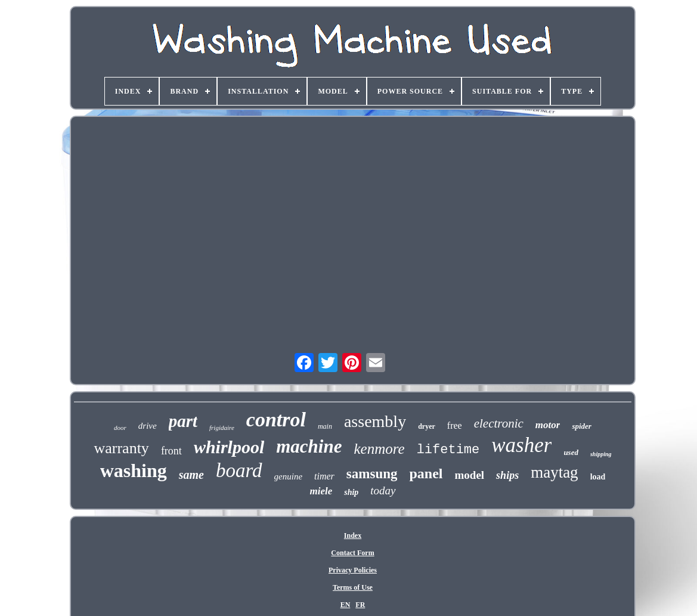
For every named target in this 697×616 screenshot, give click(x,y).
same (191, 475)
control (276, 420)
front (171, 451)
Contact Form (352, 553)
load (598, 477)
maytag (554, 472)
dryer (427, 426)
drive (148, 426)
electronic (499, 423)
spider (582, 426)
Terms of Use (353, 587)
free (455, 425)
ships (507, 475)
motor (548, 425)
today (383, 490)
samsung (372, 474)
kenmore (379, 449)
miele (321, 491)
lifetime (448, 450)
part (183, 421)
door (120, 428)
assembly (375, 421)
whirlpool (229, 447)
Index (353, 535)
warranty (121, 448)
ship (351, 492)
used (571, 452)
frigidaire (222, 428)
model (470, 475)
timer (324, 476)
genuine (288, 476)
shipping (601, 454)
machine (309, 446)
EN (346, 605)
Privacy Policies (353, 570)
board (239, 470)
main (325, 426)
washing (134, 470)
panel (426, 473)
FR (360, 605)
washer (521, 445)
